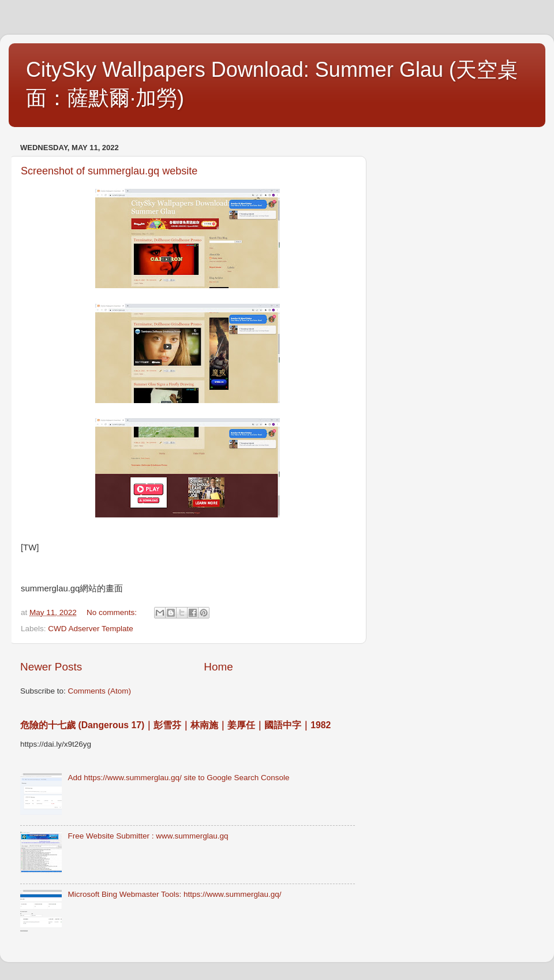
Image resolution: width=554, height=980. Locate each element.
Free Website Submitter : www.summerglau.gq (148, 836)
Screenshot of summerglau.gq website (109, 171)
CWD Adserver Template (91, 629)
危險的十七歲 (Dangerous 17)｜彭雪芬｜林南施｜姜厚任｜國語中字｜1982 (175, 725)
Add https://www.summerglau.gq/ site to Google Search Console (178, 778)
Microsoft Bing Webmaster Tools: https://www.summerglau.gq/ (174, 894)
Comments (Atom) (100, 691)
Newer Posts (51, 667)
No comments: (113, 612)
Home (218, 667)
